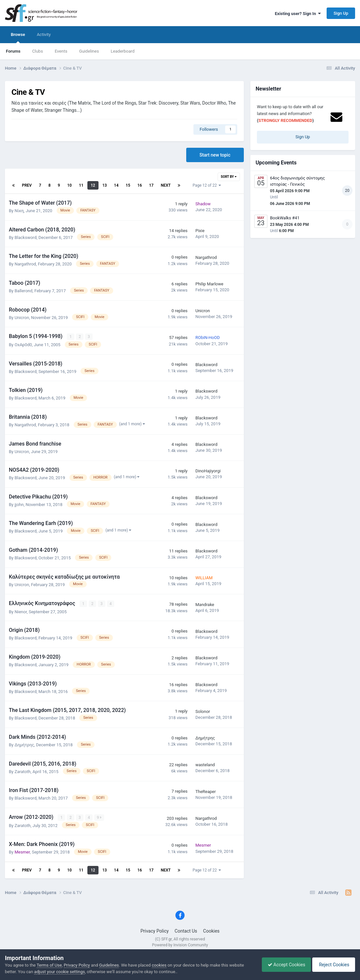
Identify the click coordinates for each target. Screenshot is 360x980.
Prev (27, 185)
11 (81, 185)
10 (69, 185)
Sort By (229, 177)
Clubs (37, 51)
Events (61, 51)
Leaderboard (123, 51)
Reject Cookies (333, 965)
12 (93, 185)
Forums (13, 51)
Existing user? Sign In (298, 14)
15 (128, 185)
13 (105, 185)
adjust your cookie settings (59, 972)
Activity (44, 34)
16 (140, 185)
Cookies (211, 930)
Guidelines (89, 51)
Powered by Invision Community (180, 944)
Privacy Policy (154, 930)
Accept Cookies (283, 965)
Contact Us (186, 930)
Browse (18, 38)
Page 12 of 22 (207, 185)
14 (116, 185)
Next (166, 185)
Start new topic (215, 155)
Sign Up (341, 13)
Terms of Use (49, 965)
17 (152, 185)
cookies (159, 965)
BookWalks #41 (285, 218)
